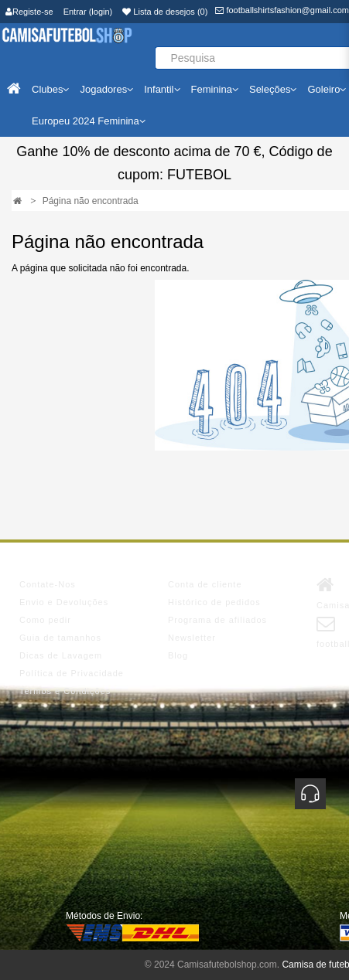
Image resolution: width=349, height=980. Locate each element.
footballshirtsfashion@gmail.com (282, 10)
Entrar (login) (88, 12)
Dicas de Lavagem (61, 655)
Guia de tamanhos (60, 638)
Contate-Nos (48, 584)
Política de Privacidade (72, 673)
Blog (178, 655)
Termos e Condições (65, 691)
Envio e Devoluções (64, 602)
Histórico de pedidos (214, 602)
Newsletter (192, 638)
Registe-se (29, 12)
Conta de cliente (205, 584)
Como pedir (45, 620)
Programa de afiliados (217, 620)
